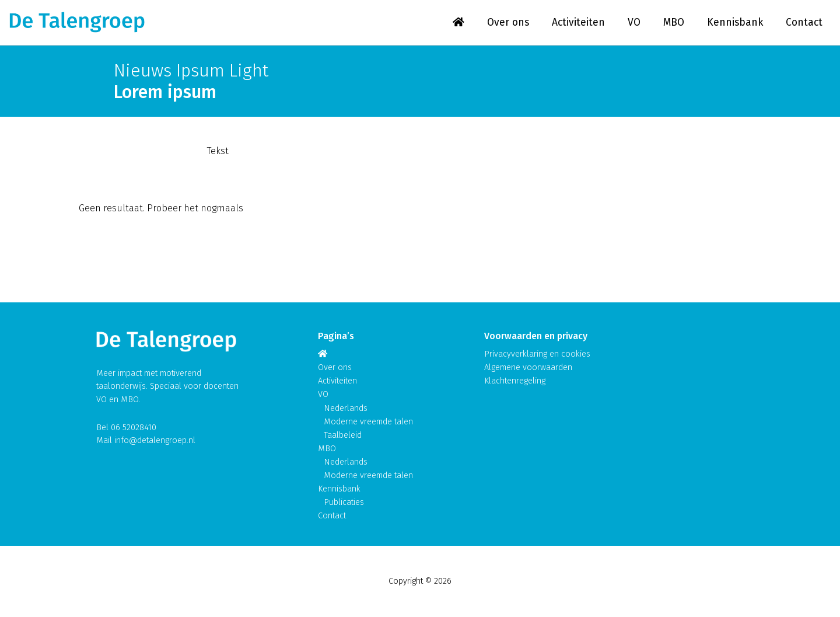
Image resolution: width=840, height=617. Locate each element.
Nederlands (346, 408)
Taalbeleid (343, 435)
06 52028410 (134, 428)
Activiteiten (578, 22)
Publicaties (344, 502)
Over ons (508, 22)
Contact (804, 22)
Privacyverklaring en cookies (537, 354)
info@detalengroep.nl (155, 440)
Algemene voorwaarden (528, 367)
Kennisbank (735, 22)
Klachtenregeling (515, 381)
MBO (674, 22)
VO (634, 22)
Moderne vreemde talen (368, 422)
